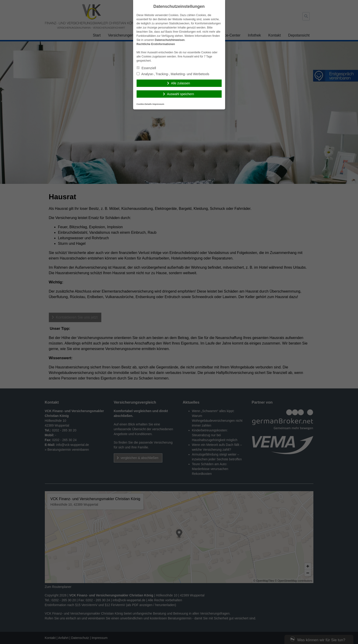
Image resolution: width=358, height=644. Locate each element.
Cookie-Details (144, 104)
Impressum (158, 104)
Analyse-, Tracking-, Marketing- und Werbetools (173, 74)
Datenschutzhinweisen (170, 40)
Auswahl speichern (180, 94)
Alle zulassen (181, 83)
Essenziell (146, 68)
